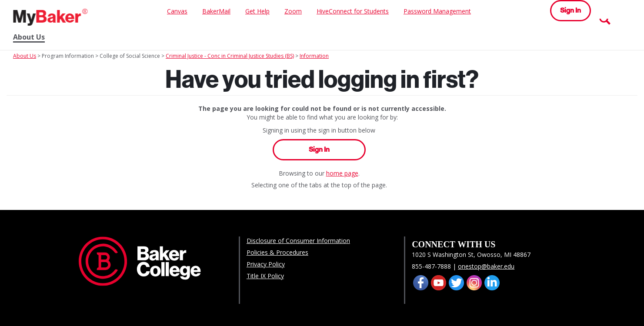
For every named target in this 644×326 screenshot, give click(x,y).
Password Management (437, 11)
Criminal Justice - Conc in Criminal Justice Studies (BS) (230, 56)
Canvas (177, 11)
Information (314, 56)
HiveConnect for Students (353, 11)
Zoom (293, 11)
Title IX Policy (265, 276)
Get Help (257, 11)
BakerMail (216, 11)
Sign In (571, 10)
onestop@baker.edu (486, 266)
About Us (29, 37)
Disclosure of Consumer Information (298, 241)
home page (342, 173)
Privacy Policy (266, 264)
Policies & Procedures (277, 252)
